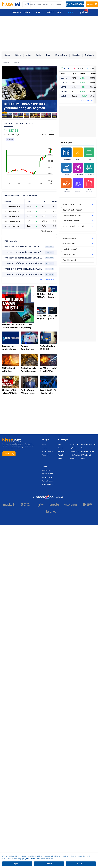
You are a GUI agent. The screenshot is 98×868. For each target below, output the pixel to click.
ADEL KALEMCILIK (12, 216)
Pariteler (72, 459)
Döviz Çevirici (89, 169)
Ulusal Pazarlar (12, 196)
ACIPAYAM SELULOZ (13, 211)
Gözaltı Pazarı (30, 196)
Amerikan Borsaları (88, 444)
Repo (83, 459)
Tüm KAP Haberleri (46, 280)
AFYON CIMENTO (12, 226)
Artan (66, 68)
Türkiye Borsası (47, 481)
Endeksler (61, 451)
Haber (60, 459)
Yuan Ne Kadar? (78, 260)
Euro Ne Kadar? (78, 244)
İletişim (44, 444)
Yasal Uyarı (46, 455)
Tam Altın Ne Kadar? (78, 221)
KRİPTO (50, 12)
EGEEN (52, 4)
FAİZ (59, 12)
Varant (60, 455)
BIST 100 (8, 124)
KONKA (59, 4)
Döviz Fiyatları (75, 455)
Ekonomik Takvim (78, 185)
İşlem (91, 68)
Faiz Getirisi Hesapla (89, 185)
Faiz (83, 448)
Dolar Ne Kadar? (78, 238)
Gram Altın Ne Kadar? (78, 204)
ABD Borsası (46, 470)
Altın (78, 154)
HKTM (39, 4)
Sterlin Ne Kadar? (78, 249)
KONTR (45, 4)
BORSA (15, 12)
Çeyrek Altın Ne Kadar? (78, 210)
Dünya (44, 467)
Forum (44, 448)
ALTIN (38, 12)
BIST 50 (19, 124)
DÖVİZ (27, 12)
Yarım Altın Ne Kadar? (78, 215)
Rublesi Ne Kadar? (78, 255)
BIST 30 (29, 124)
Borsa (60, 444)
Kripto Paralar (78, 169)
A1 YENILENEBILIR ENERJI (14, 206)
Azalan (78, 68)
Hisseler (66, 169)
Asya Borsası (47, 477)
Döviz (89, 154)
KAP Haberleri (66, 185)
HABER (70, 12)
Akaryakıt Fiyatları (48, 485)
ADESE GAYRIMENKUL (13, 221)
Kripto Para (74, 448)
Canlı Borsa (66, 154)
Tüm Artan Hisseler (86, 101)
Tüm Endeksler (47, 231)
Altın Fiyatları (74, 451)
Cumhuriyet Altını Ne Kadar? (78, 226)
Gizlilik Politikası (48, 451)
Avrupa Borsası (48, 474)
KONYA (33, 4)
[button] (53, 89)
